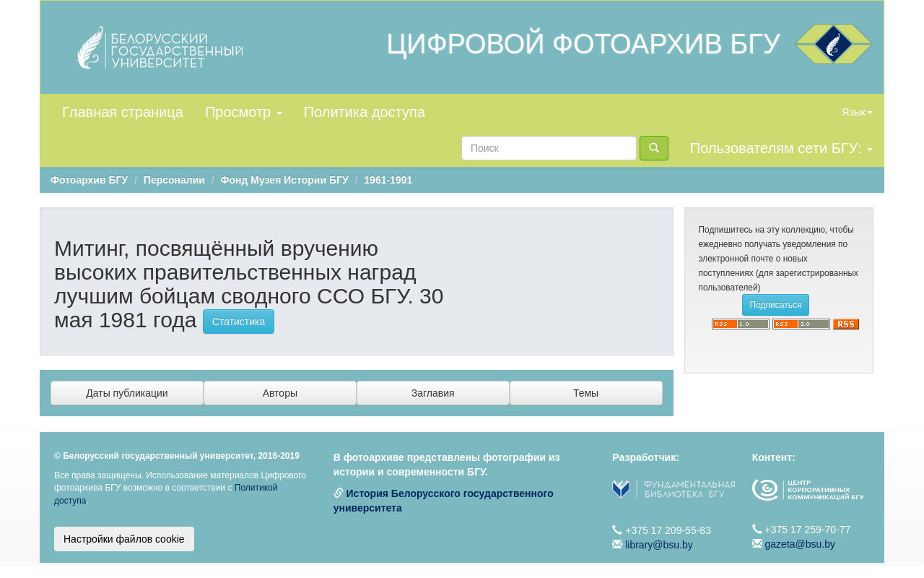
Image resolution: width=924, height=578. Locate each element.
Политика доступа (365, 112)
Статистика (239, 322)
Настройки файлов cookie (124, 539)
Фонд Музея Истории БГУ (285, 180)
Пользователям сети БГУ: (781, 148)
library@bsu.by (659, 545)
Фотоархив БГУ (89, 180)
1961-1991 (388, 180)
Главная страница (123, 112)
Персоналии (174, 180)
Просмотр (244, 112)
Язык (857, 112)
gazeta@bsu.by (801, 544)
